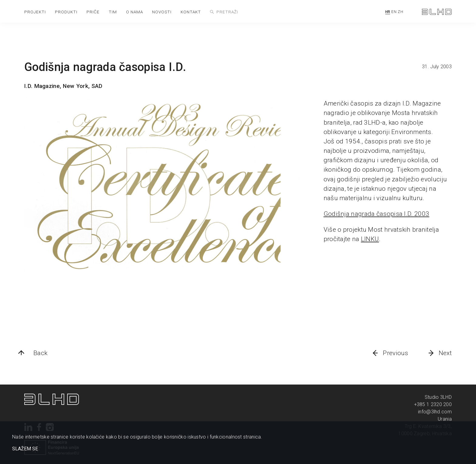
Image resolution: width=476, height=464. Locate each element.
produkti (66, 12)
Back (40, 353)
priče (93, 12)
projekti (35, 12)
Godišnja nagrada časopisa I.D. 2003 (377, 214)
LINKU (370, 239)
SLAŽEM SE (25, 449)
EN (394, 12)
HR (388, 12)
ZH (400, 12)
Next (445, 353)
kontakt (191, 12)
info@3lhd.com (435, 412)
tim (113, 12)
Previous (395, 353)
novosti (162, 12)
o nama (134, 12)
